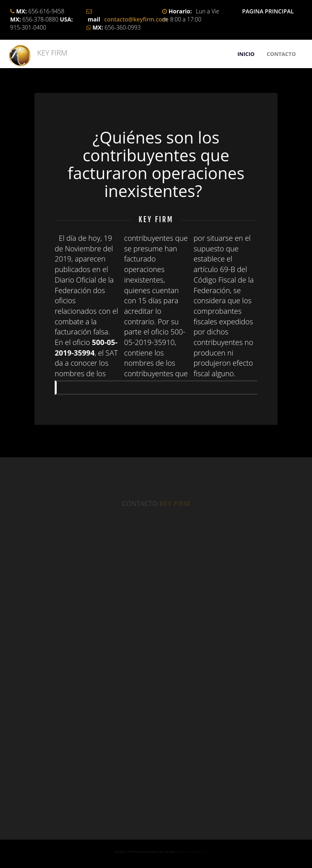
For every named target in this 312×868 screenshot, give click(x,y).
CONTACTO (281, 54)
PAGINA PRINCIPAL (268, 11)
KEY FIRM (48, 53)
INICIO (246, 54)
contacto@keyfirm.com (136, 19)
